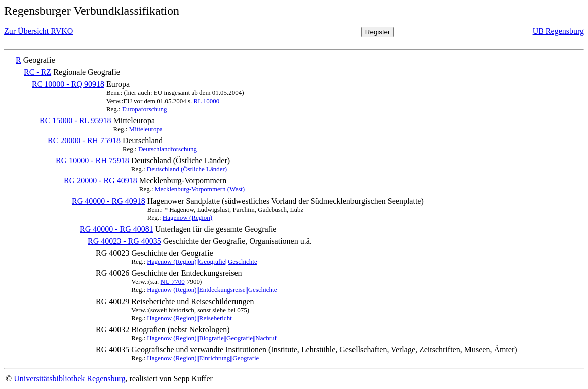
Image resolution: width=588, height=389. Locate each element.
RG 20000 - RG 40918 (100, 181)
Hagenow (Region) (188, 217)
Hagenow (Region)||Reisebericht (189, 318)
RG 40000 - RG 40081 (116, 229)
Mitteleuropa (146, 129)
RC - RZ (37, 72)
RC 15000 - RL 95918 (76, 120)
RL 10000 (206, 101)
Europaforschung (145, 109)
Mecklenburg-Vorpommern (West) (200, 189)
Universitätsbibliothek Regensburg (69, 379)
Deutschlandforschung (167, 149)
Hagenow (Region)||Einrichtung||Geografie (203, 358)
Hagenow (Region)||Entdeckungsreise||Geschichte (212, 290)
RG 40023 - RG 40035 (125, 241)
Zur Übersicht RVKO (38, 31)
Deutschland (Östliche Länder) (187, 169)
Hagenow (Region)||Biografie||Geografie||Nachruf (212, 338)
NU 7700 (173, 282)
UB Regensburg (558, 31)
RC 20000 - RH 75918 (84, 140)
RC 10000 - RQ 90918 (68, 84)
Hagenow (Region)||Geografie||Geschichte (202, 262)
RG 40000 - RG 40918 (108, 201)
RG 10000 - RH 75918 (92, 161)
